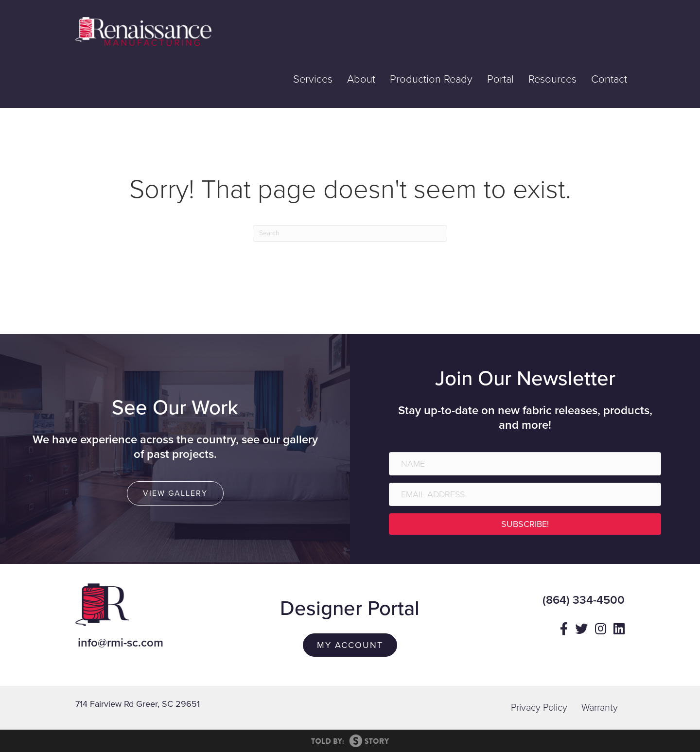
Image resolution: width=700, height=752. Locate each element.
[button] (525, 524)
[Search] (350, 233)
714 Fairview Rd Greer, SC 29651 (138, 704)
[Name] (525, 464)
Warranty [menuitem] (600, 708)
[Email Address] (525, 494)
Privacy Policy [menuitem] (539, 708)
